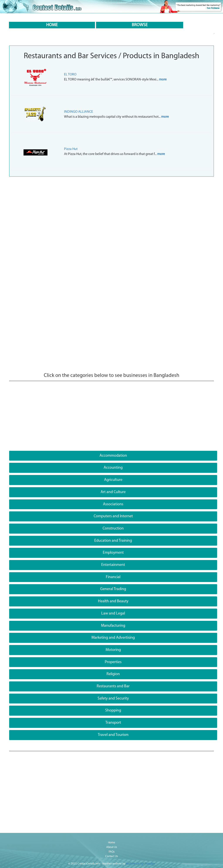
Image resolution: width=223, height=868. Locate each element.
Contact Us (111, 856)
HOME (52, 25)
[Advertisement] (111, 211)
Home (112, 843)
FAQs (112, 852)
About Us (112, 847)
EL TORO (70, 75)
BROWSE (140, 25)
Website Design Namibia (140, 864)
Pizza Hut (71, 149)
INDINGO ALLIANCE (79, 112)
